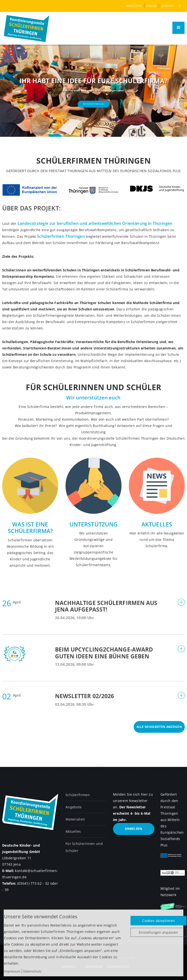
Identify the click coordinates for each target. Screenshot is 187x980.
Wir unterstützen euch (93, 104)
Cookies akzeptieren (159, 921)
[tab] (93, 610)
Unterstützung (93, 524)
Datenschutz (32, 971)
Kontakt (168, 6)
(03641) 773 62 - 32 (33, 883)
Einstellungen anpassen (158, 932)
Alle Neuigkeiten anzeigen (159, 727)
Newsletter (134, 6)
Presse (152, 6)
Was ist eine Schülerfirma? (30, 528)
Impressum (12, 971)
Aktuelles (157, 524)
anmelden (134, 829)
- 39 (5, 890)
